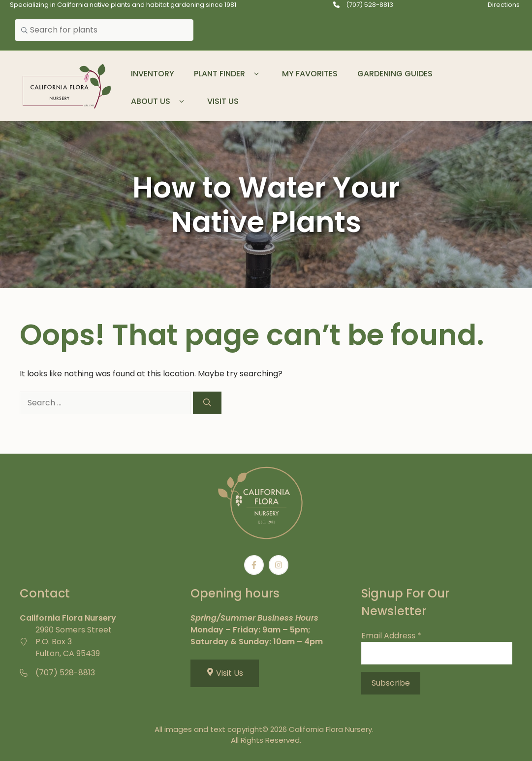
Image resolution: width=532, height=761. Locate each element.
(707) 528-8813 (370, 5)
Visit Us (223, 101)
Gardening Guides (395, 74)
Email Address (391, 636)
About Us (159, 101)
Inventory (153, 74)
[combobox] (104, 30)
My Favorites (310, 74)
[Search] (207, 403)
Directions (504, 5)
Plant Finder (228, 74)
